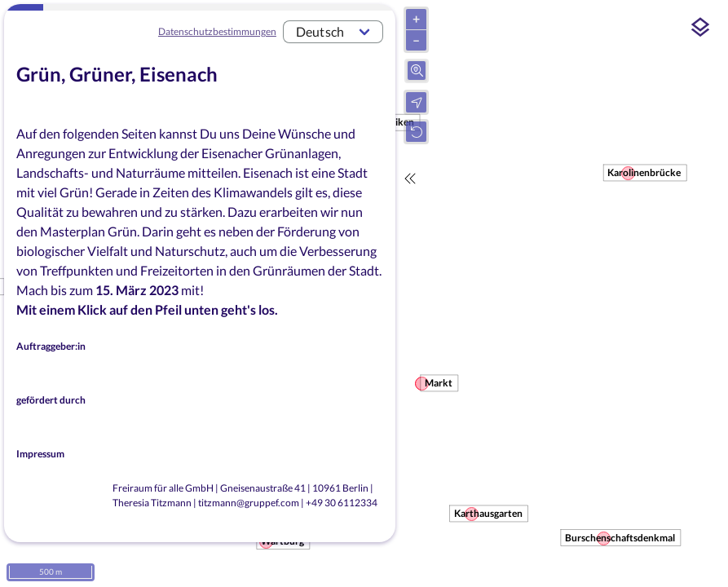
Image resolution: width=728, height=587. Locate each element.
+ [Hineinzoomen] (416, 18)
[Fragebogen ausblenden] (410, 179)
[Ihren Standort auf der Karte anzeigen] (416, 102)
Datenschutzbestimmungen (217, 31)
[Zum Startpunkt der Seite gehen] (416, 132)
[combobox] (333, 32)
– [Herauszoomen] (416, 40)
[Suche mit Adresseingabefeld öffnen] (417, 71)
